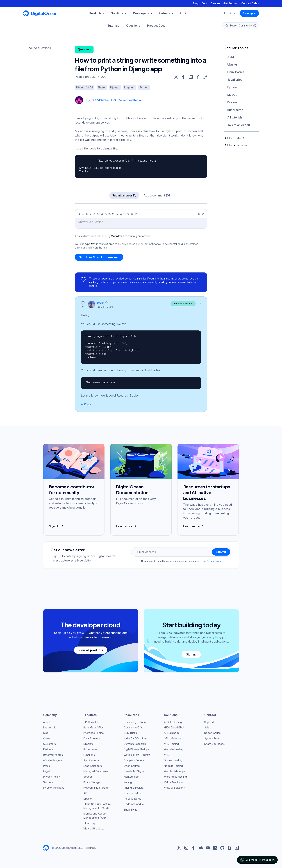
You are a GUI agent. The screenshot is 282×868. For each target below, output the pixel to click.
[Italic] (83, 214)
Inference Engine (94, 733)
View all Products (94, 828)
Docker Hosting (173, 760)
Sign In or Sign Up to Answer (99, 257)
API (85, 793)
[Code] (136, 214)
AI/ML (231, 57)
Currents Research (135, 744)
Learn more (127, 526)
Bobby (101, 303)
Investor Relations (54, 788)
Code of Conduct (134, 804)
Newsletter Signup (135, 771)
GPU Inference (173, 738)
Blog (196, 3)
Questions (133, 26)
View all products (91, 650)
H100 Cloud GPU (174, 727)
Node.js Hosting (173, 766)
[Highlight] (102, 214)
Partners (48, 749)
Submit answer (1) (124, 195)
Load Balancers (93, 766)
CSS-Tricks (130, 733)
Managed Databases (96, 771)
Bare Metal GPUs (93, 727)
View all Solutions (174, 788)
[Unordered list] (117, 214)
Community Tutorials (136, 722)
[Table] (132, 214)
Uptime (88, 799)
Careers (216, 3)
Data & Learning (93, 738)
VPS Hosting (171, 744)
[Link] (94, 214)
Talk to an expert (239, 125)
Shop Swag (131, 810)
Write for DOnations (135, 738)
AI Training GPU (173, 733)
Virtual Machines (174, 782)
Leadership (50, 727)
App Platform (91, 760)
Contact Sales (250, 3)
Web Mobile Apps (175, 771)
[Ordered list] (121, 214)
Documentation (133, 793)
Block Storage (92, 782)
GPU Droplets (91, 722)
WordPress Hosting (175, 777)
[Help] (203, 214)
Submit (221, 552)
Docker (232, 102)
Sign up (249, 13)
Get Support (231, 3)
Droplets (88, 744)
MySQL (232, 95)
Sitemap (91, 848)
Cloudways (90, 823)
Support (209, 722)
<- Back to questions (37, 48)
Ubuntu (232, 64)
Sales (208, 727)
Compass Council (134, 760)
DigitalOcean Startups (137, 749)
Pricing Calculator (134, 788)
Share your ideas (214, 744)
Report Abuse (212, 733)
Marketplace (131, 777)
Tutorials (113, 26)
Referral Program (53, 755)
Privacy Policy (214, 561)
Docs (205, 3)
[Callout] (128, 214)
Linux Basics (236, 72)
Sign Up (57, 526)
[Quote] (125, 214)
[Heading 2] (110, 214)
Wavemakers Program (137, 755)
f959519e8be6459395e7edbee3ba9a (116, 100)
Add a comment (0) (157, 195)
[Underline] (87, 214)
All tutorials (235, 117)
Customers (49, 744)
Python (232, 87)
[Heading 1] (106, 214)
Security (48, 782)
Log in (230, 13)
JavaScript (235, 80)
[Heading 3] (113, 214)
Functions (89, 755)
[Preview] (199, 214)
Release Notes (132, 799)
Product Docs (156, 26)
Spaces (88, 777)
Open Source (132, 766)
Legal (46, 771)
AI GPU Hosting (173, 722)
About (47, 722)
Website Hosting (174, 749)
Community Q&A (133, 727)
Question (84, 49)
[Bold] (79, 214)
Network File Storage (96, 788)
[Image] (98, 214)
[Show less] (200, 303)
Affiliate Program (53, 760)
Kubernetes (235, 110)
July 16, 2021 (105, 307)
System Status (213, 738)
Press (46, 766)
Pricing (128, 782)
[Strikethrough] (91, 214)
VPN (167, 755)
